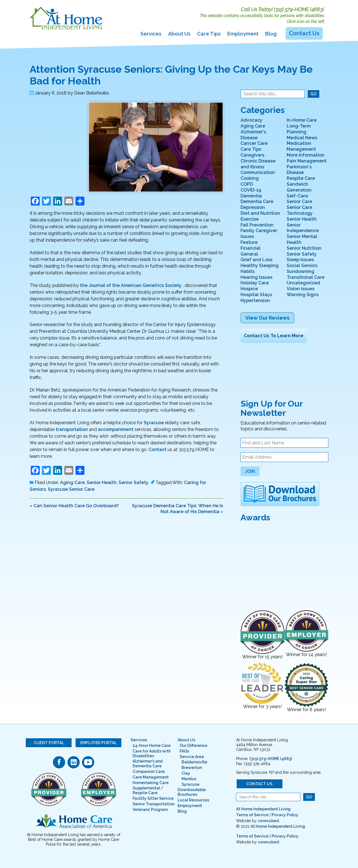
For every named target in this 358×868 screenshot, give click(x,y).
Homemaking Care (151, 783)
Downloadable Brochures (192, 792)
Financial (250, 248)
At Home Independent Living (263, 809)
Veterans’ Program (150, 810)
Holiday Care (255, 283)
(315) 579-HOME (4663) (299, 9)
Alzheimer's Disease (253, 135)
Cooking (250, 178)
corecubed (268, 821)
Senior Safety (134, 483)
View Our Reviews (267, 318)
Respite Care (301, 178)
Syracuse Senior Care (71, 489)
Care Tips (209, 34)
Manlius (189, 779)
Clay (186, 773)
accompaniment (116, 429)
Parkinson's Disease (299, 170)
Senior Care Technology (300, 210)
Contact (157, 450)
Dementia (251, 196)
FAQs (184, 751)
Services (151, 34)
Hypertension (255, 300)
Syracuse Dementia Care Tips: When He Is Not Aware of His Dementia (177, 509)
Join (250, 471)
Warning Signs (303, 295)
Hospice (249, 289)
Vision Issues (301, 289)
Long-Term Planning (299, 129)
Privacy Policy (285, 815)
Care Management (151, 777)
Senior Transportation (154, 804)
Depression (253, 207)
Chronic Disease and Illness (258, 164)
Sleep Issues (300, 260)
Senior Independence (303, 228)
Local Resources (193, 800)
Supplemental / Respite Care (148, 790)
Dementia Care (257, 201)
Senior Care (299, 201)
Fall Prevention (257, 225)
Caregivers (252, 155)
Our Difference (193, 746)
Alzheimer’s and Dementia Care (148, 764)
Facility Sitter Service (153, 798)
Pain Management (307, 161)
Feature (249, 242)
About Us (179, 34)
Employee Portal (98, 743)
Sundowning (301, 271)
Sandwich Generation (299, 187)
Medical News (302, 138)
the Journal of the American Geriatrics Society (131, 285)
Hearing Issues (256, 277)
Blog (271, 34)
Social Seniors (302, 266)
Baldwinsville (194, 762)
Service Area (192, 757)
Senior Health (102, 483)
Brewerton (192, 768)
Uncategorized (303, 283)
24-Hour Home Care (152, 746)
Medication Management (301, 146)
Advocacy (251, 120)
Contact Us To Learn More (274, 336)
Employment (243, 34)
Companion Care (149, 772)
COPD (247, 184)
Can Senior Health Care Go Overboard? (76, 506)
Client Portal (49, 743)
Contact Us (304, 33)
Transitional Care (306, 277)
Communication (258, 172)
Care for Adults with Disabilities (152, 753)
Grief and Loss (256, 260)
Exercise (250, 219)
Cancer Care (254, 143)
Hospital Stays (256, 295)
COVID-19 (251, 190)
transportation (72, 429)
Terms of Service (252, 815)
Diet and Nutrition (260, 213)
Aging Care (72, 483)
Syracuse (154, 423)
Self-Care (297, 196)
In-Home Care (302, 120)
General (249, 254)
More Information (306, 155)
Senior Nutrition (304, 248)
